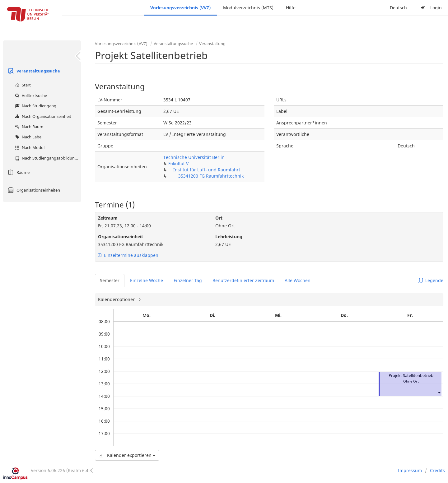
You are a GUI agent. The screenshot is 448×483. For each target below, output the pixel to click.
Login (431, 8)
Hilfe (291, 8)
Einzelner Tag (188, 280)
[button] (439, 392)
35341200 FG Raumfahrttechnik (211, 176)
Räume (18, 172)
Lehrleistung (229, 237)
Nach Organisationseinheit (42, 116)
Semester (110, 280)
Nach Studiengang (35, 106)
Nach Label (28, 137)
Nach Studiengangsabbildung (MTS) (47, 158)
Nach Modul (29, 147)
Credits (437, 470)
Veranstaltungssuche (33, 71)
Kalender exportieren (127, 455)
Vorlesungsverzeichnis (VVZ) (180, 8)
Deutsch (398, 8)
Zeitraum (108, 218)
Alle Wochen (298, 280)
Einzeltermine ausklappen (128, 255)
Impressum (410, 470)
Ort (219, 218)
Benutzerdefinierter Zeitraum (243, 280)
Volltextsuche (30, 95)
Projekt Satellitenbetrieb (411, 376)
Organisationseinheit (121, 237)
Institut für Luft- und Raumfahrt (207, 170)
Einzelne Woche (147, 280)
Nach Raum (28, 127)
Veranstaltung (212, 44)
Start (22, 85)
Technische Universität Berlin (194, 157)
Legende (431, 280)
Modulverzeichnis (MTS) (248, 8)
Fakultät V (178, 163)
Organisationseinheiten (33, 190)
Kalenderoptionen (117, 299)
